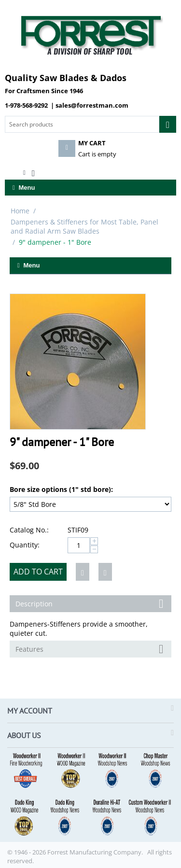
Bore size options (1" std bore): (61, 489)
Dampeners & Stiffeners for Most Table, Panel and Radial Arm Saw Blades (84, 226)
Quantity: (25, 545)
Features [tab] (91, 648)
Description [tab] (91, 603)
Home (20, 211)
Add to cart (38, 572)
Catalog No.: (29, 530)
